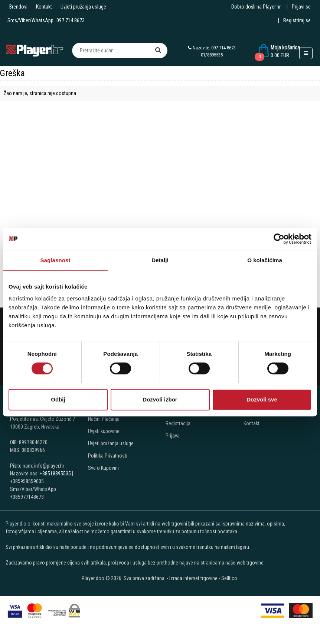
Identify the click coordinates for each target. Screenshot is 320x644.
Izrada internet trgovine (193, 578)
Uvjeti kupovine (104, 431)
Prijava (173, 436)
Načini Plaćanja (104, 419)
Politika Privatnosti (108, 456)
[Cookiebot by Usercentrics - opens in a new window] (279, 239)
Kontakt (44, 7)
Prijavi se (301, 7)
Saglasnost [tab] (55, 260)
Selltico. (230, 578)
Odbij (58, 399)
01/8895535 (212, 55)
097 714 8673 (71, 20)
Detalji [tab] (160, 260)
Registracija (178, 423)
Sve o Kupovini (103, 468)
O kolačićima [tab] (265, 260)
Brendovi (18, 7)
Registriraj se (297, 20)
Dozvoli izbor (160, 399)
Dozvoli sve (262, 399)
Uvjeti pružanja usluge (83, 7)
